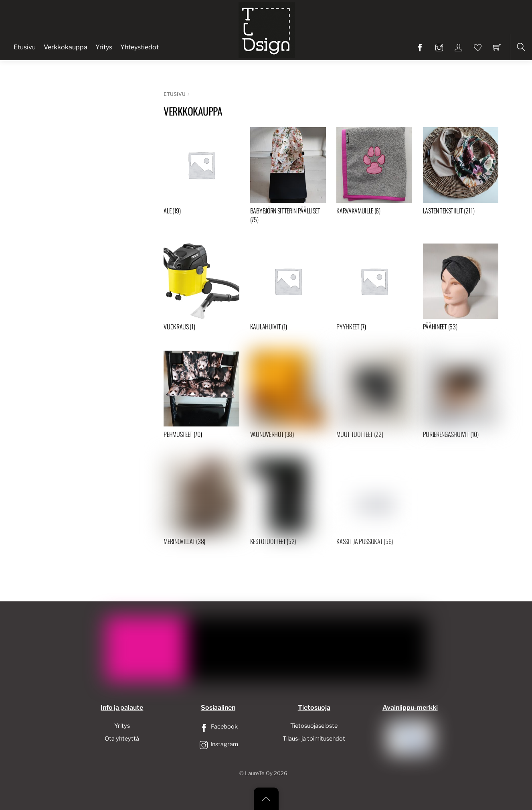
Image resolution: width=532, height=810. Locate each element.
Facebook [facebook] (218, 727)
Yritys (104, 47)
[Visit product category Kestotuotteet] (288, 503)
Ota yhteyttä (122, 739)
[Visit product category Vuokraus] (201, 289)
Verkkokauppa (66, 47)
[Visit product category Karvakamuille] (374, 173)
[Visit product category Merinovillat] (201, 503)
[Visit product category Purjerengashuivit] (461, 396)
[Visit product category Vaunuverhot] (288, 396)
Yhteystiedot (140, 47)
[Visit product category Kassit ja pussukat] (374, 503)
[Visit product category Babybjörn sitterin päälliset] (288, 177)
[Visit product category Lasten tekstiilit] (461, 173)
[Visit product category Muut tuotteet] (374, 396)
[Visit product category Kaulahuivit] (288, 289)
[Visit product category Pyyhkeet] (374, 289)
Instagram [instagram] (218, 744)
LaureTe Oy (259, 773)
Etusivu (25, 47)
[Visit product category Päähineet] (461, 289)
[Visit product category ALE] (201, 173)
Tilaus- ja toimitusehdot (314, 739)
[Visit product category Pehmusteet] (201, 396)
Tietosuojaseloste (314, 726)
